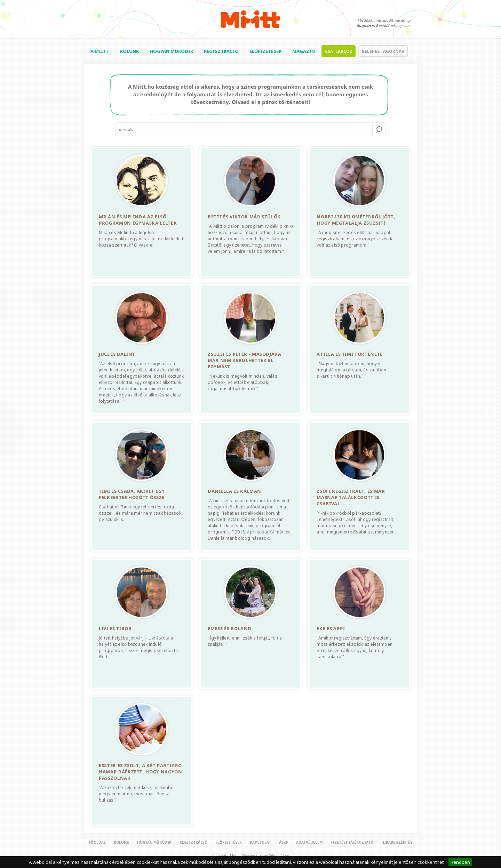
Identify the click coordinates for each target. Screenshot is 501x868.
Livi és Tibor (115, 628)
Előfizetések (265, 51)
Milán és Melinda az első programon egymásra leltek (138, 220)
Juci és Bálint (117, 354)
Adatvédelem (309, 842)
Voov (285, 855)
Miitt (251, 19)
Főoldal (97, 842)
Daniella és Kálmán (234, 491)
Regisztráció (221, 51)
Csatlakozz (339, 51)
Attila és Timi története (350, 354)
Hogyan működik (171, 51)
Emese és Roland (230, 628)
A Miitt (100, 51)
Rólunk (129, 51)
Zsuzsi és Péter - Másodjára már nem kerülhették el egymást (245, 360)
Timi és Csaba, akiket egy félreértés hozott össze (132, 494)
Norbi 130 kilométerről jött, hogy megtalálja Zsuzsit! (356, 220)
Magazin (304, 51)
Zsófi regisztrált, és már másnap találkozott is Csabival (351, 497)
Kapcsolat (260, 842)
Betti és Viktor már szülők (244, 217)
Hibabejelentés (397, 842)
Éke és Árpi (331, 628)
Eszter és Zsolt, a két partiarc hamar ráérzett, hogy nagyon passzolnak (141, 772)
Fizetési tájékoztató (352, 842)
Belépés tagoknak (383, 51)
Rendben (460, 862)
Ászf (284, 842)
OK (379, 129)
